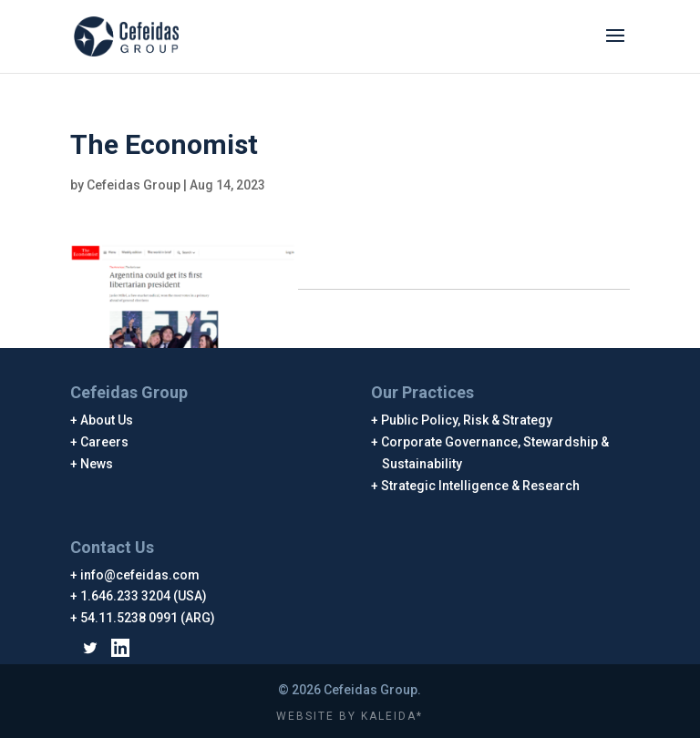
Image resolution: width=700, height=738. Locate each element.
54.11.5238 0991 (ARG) (148, 618)
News (97, 464)
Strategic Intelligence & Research (481, 486)
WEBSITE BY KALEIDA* (350, 716)
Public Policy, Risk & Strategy (467, 420)
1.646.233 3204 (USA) (144, 596)
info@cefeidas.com (140, 575)
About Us (107, 420)
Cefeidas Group (134, 185)
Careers (105, 442)
